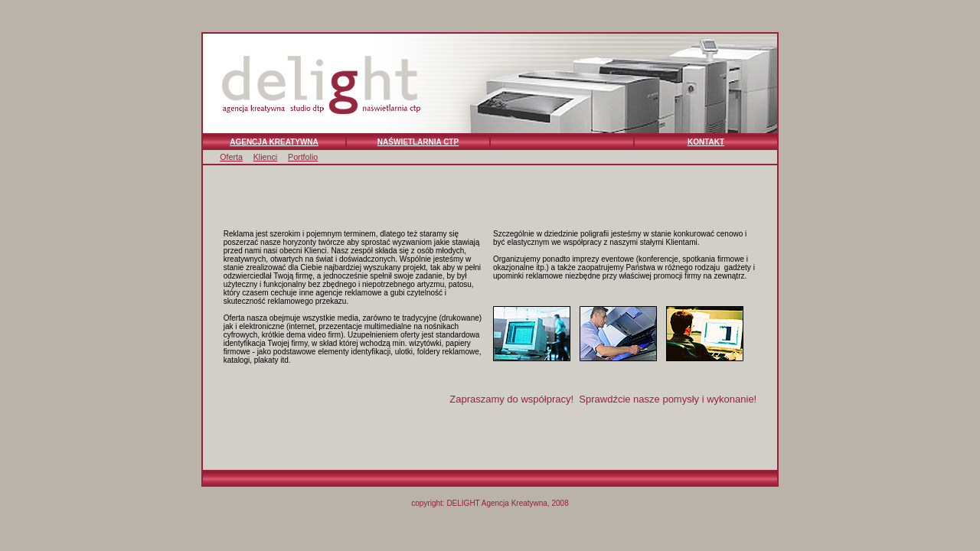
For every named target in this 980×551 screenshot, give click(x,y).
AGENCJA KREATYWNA (274, 142)
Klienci (265, 157)
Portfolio (303, 157)
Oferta (231, 157)
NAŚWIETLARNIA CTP (418, 142)
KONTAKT (706, 142)
